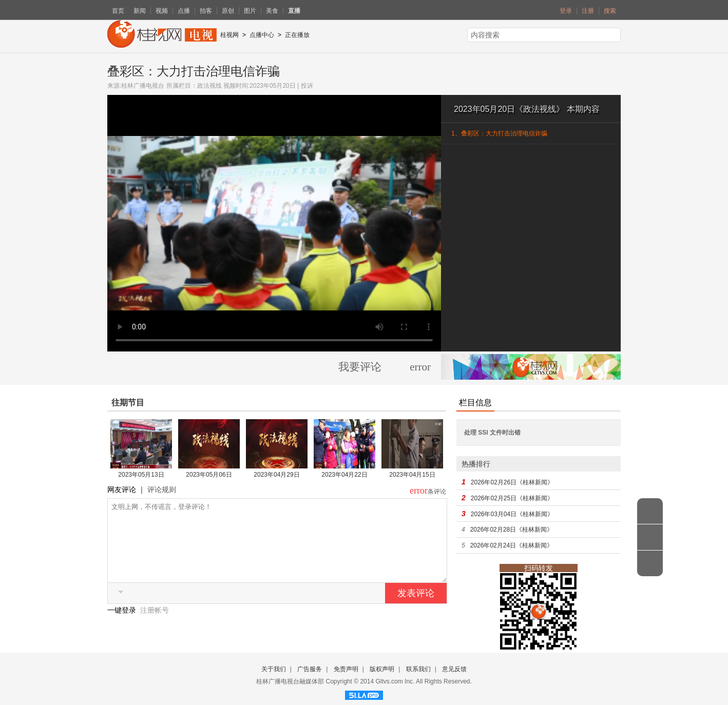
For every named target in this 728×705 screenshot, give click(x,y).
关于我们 (274, 669)
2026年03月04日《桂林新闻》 (512, 514)
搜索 (610, 11)
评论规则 (162, 489)
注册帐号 (155, 625)
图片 (250, 11)
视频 (162, 11)
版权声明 (382, 669)
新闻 (140, 11)
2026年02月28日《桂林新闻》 (512, 530)
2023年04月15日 (412, 475)
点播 (184, 11)
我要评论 (360, 367)
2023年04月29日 (276, 475)
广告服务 (310, 669)
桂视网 (229, 35)
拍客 (206, 11)
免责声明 (346, 669)
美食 (272, 11)
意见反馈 (454, 669)
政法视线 (209, 86)
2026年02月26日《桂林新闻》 (512, 482)
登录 (566, 11)
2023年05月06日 (209, 475)
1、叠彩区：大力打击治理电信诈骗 (499, 133)
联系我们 (418, 669)
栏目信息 (475, 403)
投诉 (307, 86)
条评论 (437, 492)
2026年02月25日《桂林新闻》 (512, 498)
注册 (588, 11)
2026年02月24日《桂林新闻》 (512, 545)
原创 (228, 11)
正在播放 (297, 35)
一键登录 (123, 625)
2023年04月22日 (344, 475)
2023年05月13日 (141, 475)
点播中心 (262, 35)
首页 (118, 11)
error (420, 367)
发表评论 (416, 609)
